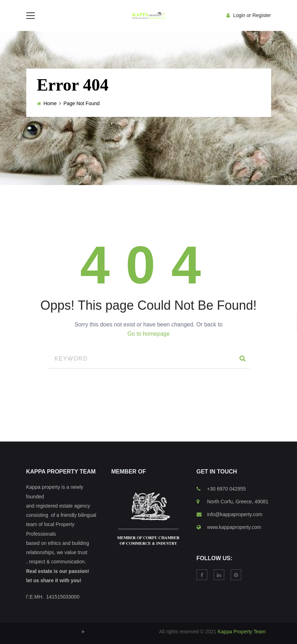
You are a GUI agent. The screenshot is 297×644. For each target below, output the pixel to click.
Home (50, 114)
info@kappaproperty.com (235, 525)
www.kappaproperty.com (234, 538)
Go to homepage (148, 344)
